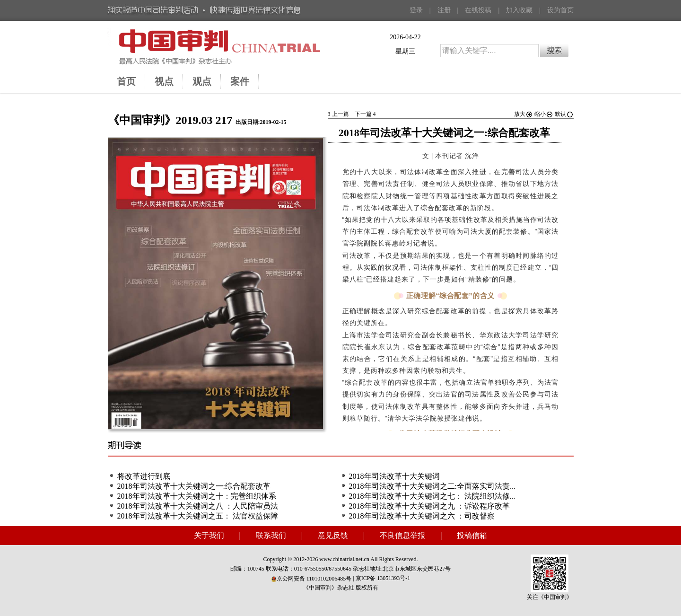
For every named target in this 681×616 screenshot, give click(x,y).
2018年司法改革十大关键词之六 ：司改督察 (422, 516)
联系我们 (271, 535)
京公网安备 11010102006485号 (311, 579)
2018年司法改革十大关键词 (394, 476)
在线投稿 (478, 10)
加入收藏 (519, 10)
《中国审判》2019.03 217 (170, 120)
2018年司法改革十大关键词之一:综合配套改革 (194, 486)
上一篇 (338, 114)
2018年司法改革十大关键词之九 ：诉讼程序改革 (429, 506)
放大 (524, 114)
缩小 (544, 114)
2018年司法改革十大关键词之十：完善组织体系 (197, 496)
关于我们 (209, 535)
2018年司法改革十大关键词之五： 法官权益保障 (198, 516)
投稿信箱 (472, 535)
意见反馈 (333, 535)
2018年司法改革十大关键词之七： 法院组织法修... (432, 496)
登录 (416, 10)
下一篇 (365, 114)
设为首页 (560, 10)
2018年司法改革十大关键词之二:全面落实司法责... (432, 486)
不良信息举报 (402, 535)
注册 (444, 10)
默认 (564, 114)
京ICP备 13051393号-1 (383, 578)
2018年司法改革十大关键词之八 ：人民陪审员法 (198, 506)
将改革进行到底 (144, 476)
